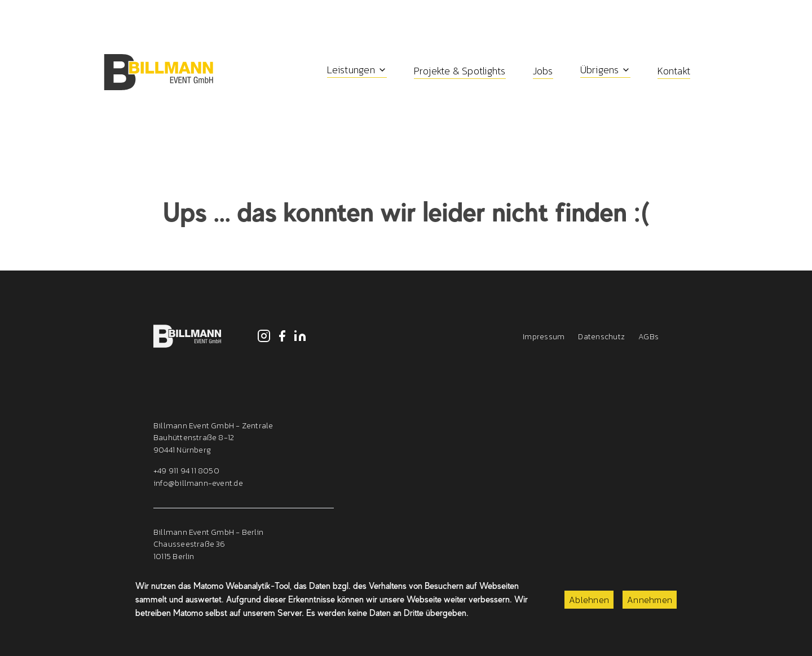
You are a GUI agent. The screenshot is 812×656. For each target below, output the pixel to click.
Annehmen (650, 600)
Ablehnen (589, 600)
